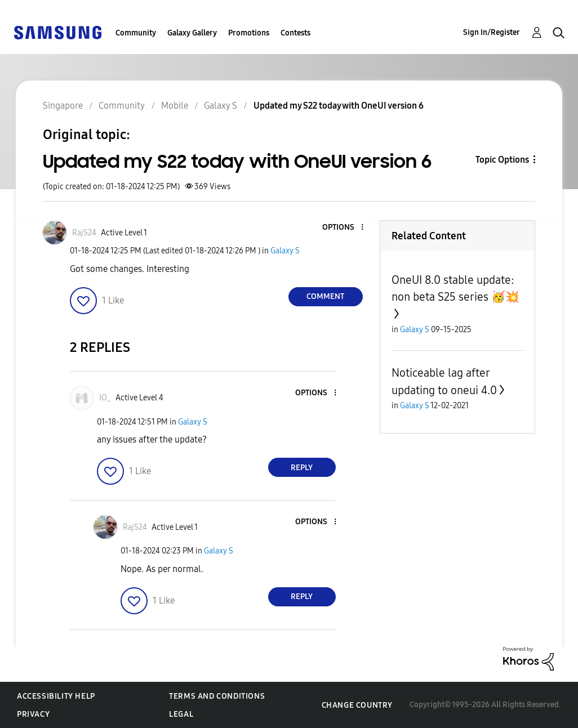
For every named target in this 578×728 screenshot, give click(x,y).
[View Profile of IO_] (105, 398)
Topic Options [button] (502, 160)
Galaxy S (285, 251)
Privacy (33, 714)
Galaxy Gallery (192, 33)
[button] (343, 228)
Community (136, 33)
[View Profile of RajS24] (84, 233)
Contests (295, 33)
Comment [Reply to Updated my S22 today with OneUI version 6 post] (325, 296)
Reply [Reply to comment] (302, 468)
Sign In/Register (492, 32)
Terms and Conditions (217, 696)
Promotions (249, 33)
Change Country (357, 705)
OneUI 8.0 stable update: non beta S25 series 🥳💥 (455, 288)
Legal (181, 714)
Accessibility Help (56, 696)
